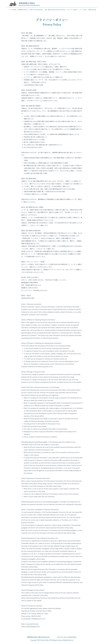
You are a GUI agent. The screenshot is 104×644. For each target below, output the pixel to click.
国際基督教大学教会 (27, 3)
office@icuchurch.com (40, 290)
